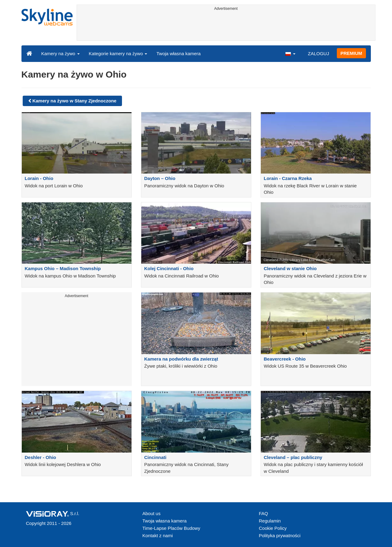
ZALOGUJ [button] (318, 54)
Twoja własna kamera (178, 54)
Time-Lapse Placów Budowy (171, 528)
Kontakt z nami (158, 536)
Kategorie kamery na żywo (118, 54)
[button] (290, 53)
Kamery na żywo (61, 54)
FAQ (264, 513)
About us (152, 513)
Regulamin (270, 521)
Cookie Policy (273, 528)
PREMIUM (351, 53)
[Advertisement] (226, 27)
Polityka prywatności (280, 536)
